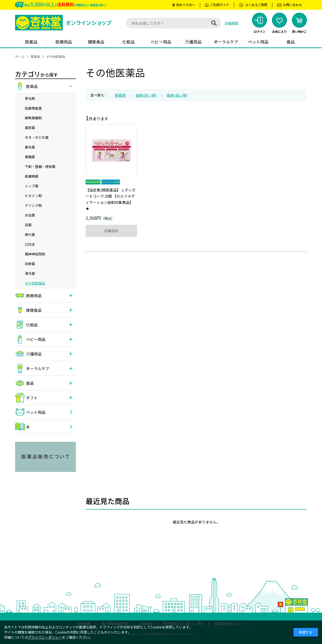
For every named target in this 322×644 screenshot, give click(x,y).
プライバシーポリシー (45, 637)
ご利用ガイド (220, 5)
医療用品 (64, 42)
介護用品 (193, 42)
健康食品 (96, 42)
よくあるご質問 (256, 5)
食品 (291, 42)
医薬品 (31, 42)
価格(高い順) (177, 95)
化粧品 (129, 42)
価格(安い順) (146, 95)
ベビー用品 (161, 42)
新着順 (120, 95)
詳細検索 (232, 23)
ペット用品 (258, 42)
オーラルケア (226, 42)
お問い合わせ (293, 5)
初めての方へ (186, 5)
